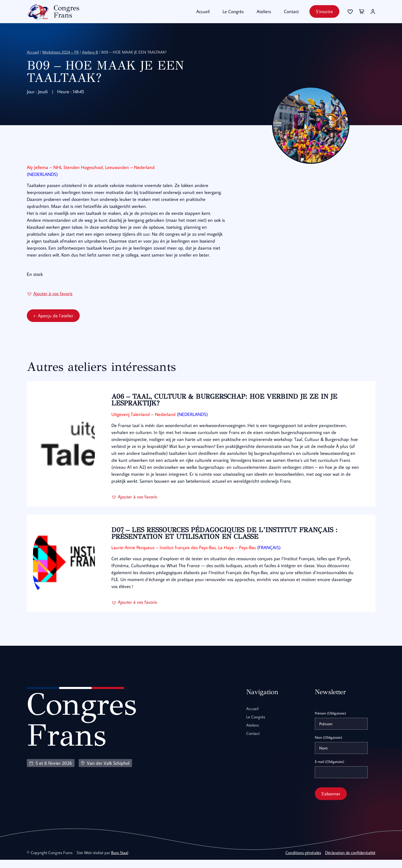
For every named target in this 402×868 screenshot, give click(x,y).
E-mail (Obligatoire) (330, 770)
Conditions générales (303, 861)
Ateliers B (90, 52)
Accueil (203, 11)
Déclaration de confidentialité (350, 861)
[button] (50, 302)
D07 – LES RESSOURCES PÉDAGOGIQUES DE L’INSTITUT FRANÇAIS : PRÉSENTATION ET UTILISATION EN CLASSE (226, 542)
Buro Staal (120, 861)
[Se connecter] (350, 12)
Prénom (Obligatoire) (330, 721)
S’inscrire (324, 11)
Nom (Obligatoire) (329, 746)
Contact (291, 11)
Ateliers (264, 11)
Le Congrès (233, 11)
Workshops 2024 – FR (60, 52)
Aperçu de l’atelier (53, 324)
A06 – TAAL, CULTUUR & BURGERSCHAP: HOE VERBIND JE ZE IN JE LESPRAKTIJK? (226, 408)
